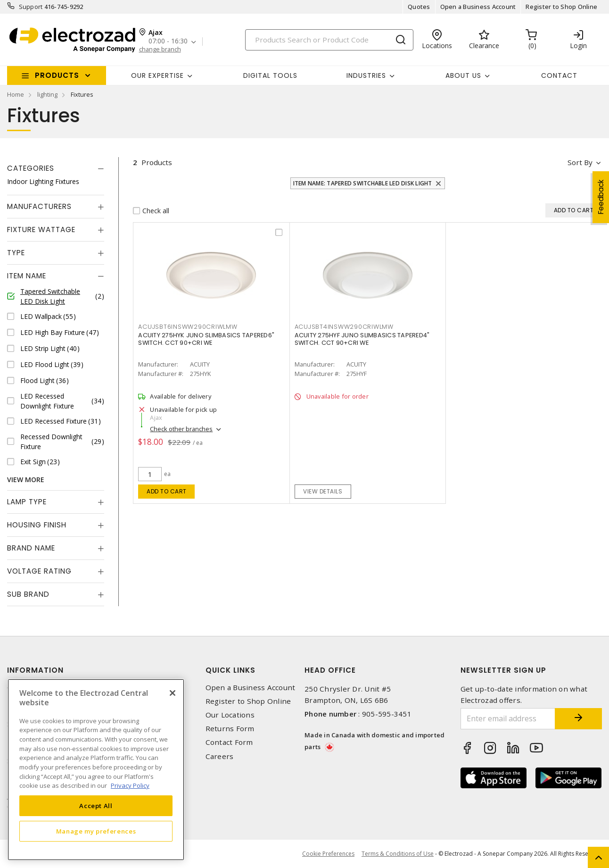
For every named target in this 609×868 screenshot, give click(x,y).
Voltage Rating (39, 571)
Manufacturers (39, 206)
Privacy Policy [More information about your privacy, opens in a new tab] (130, 785)
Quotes (419, 7)
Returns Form (230, 729)
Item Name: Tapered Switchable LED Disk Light (363, 183)
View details (323, 491)
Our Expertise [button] (157, 75)
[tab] (56, 168)
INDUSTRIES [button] (366, 75)
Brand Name (31, 548)
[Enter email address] (508, 719)
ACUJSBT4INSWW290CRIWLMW (344, 327)
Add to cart (167, 491)
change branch (160, 49)
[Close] (173, 693)
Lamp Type (27, 502)
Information (35, 670)
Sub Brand (28, 594)
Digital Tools (270, 75)
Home (16, 94)
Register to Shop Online (561, 7)
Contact (559, 75)
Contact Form (229, 742)
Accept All (96, 806)
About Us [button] (463, 75)
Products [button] (57, 75)
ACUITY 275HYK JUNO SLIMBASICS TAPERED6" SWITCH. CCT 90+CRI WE (206, 339)
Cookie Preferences (328, 854)
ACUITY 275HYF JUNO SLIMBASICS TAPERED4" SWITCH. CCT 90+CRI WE (362, 339)
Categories (31, 168)
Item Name (27, 276)
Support (31, 7)
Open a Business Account (478, 7)
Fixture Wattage (41, 230)
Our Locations (230, 715)
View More (26, 480)
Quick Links (230, 670)
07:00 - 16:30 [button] (168, 41)
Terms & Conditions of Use (398, 854)
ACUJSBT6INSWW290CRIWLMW (188, 327)
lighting (47, 94)
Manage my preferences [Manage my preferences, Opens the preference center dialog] (96, 831)
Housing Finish (37, 525)
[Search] (329, 40)
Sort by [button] (580, 162)
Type (16, 253)
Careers (220, 756)
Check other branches (181, 429)
